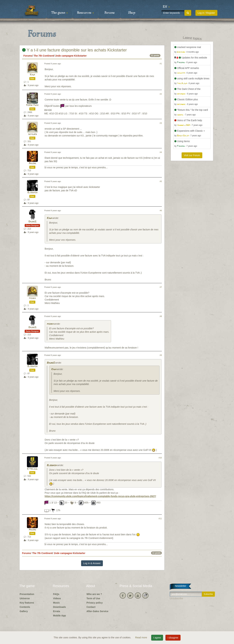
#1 (161, 64)
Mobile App (60, 616)
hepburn (32, 134)
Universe (25, 598)
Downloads (60, 607)
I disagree (173, 638)
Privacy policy (95, 603)
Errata (57, 611)
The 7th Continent (44, 56)
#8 (161, 316)
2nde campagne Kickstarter (71, 56)
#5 (161, 181)
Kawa (32, 75)
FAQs (56, 594)
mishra (32, 298)
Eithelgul (32, 469)
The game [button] (59, 13)
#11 (160, 519)
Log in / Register (206, 13)
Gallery (24, 611)
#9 (161, 355)
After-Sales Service (98, 611)
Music (57, 603)
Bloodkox (32, 193)
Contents (25, 607)
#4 (161, 152)
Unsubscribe (176, 598)
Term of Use (93, 598)
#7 (161, 287)
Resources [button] (85, 13)
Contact (91, 607)
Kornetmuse (32, 105)
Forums (110, 13)
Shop (132, 13)
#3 (161, 123)
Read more (141, 637)
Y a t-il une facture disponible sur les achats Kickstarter (74, 50)
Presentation (27, 594)
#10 (160, 458)
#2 (161, 94)
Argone (32, 163)
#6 (161, 210)
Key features (27, 603)
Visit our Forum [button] (192, 155)
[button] (166, 7)
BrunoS (32, 222)
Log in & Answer (92, 563)
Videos (57, 598)
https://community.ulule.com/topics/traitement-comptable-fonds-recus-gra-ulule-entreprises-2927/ (100, 496)
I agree (157, 638)
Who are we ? (94, 594)
